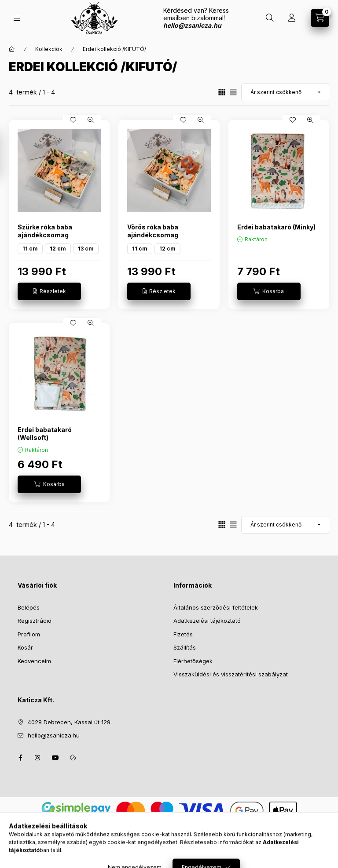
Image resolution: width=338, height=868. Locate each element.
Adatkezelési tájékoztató (207, 621)
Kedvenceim (34, 661)
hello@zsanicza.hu (54, 735)
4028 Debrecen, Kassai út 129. (70, 722)
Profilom (29, 634)
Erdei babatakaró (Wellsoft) (45, 434)
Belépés (29, 607)
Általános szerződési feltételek (216, 607)
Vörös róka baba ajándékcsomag (153, 231)
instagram (38, 758)
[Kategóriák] (17, 18)
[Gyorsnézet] (91, 120)
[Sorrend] (285, 92)
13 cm (86, 249)
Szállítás (185, 647)
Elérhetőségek (193, 661)
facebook (20, 758)
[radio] (233, 92)
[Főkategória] (12, 49)
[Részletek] (49, 291)
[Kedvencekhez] (73, 120)
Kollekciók (49, 49)
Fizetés (183, 634)
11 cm (30, 249)
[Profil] (292, 18)
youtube (55, 758)
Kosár (25, 647)
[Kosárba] (269, 291)
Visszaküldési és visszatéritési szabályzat (231, 674)
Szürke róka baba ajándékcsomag (45, 231)
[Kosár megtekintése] (320, 18)
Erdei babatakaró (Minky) (276, 227)
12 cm (58, 249)
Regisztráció (35, 621)
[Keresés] (270, 18)
